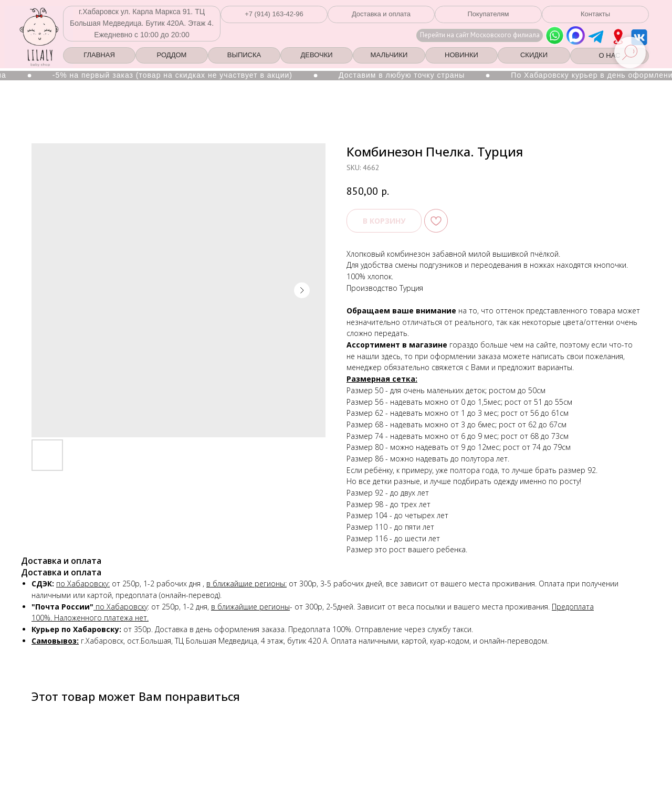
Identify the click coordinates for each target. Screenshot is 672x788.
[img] (618, 37)
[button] (274, 14)
